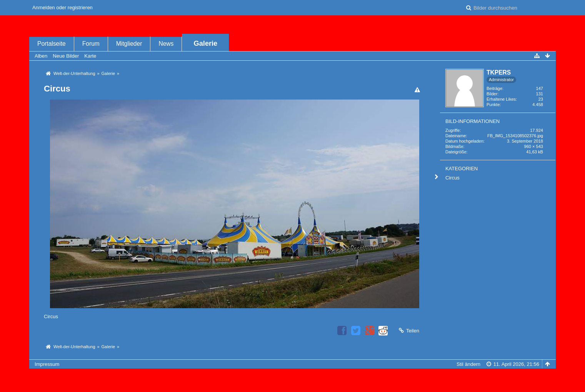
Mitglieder (129, 44)
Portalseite (52, 44)
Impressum (47, 364)
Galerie (206, 43)
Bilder (492, 94)
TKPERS (499, 72)
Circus (452, 178)
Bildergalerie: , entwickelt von (292, 383)
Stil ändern (468, 364)
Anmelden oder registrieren (62, 7)
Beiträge (494, 88)
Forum (91, 44)
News (166, 44)
